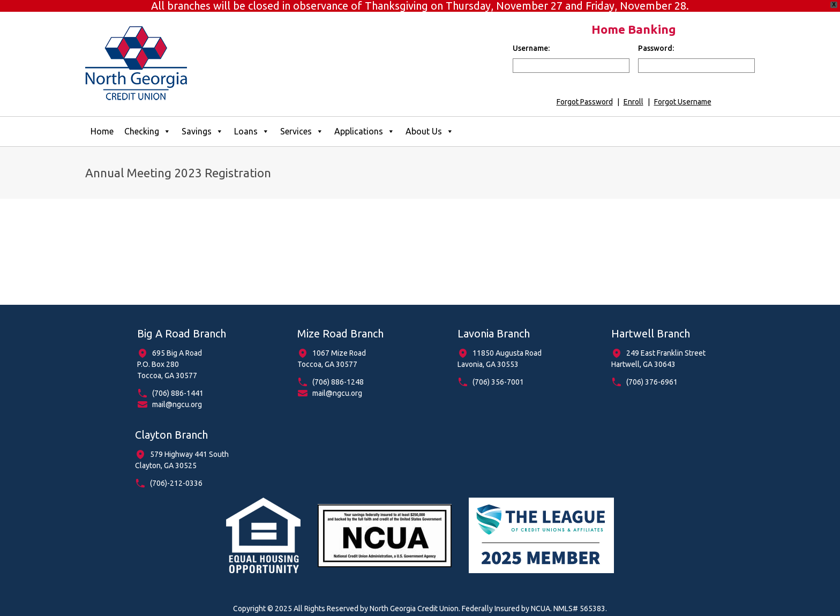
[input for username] (571, 57)
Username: (531, 40)
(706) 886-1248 (338, 374)
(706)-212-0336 (176, 475)
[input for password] (696, 57)
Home (102, 123)
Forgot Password (585, 93)
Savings (202, 123)
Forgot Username (683, 93)
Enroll (633, 93)
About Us (430, 123)
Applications (365, 123)
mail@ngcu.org (177, 396)
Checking (148, 123)
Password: (656, 40)
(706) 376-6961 (652, 374)
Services (302, 123)
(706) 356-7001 (498, 374)
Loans (252, 123)
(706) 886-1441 (178, 385)
